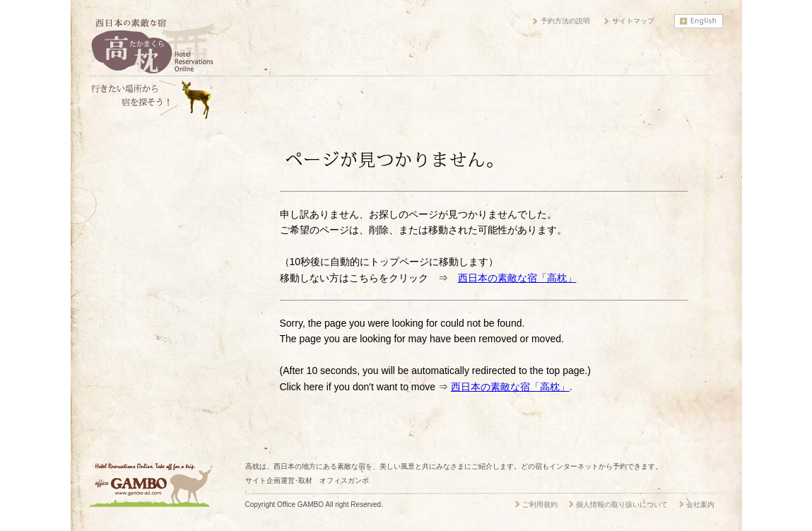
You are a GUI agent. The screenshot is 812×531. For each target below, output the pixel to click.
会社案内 (700, 504)
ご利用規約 (540, 504)
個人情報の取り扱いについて (622, 504)
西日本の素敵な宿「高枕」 (517, 278)
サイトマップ (633, 21)
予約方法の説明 (565, 21)
